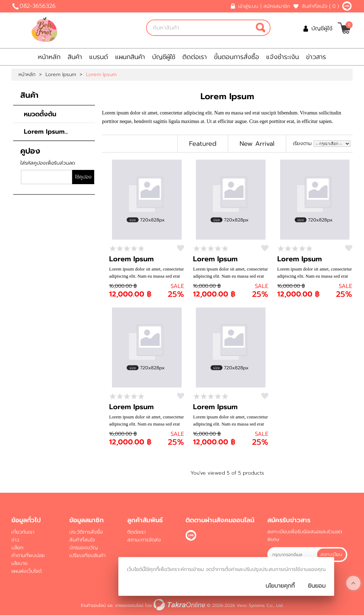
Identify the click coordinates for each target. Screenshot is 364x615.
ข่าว (15, 540)
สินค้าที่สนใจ (320, 6)
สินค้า (75, 57)
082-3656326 (38, 6)
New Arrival (257, 144)
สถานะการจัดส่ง (144, 540)
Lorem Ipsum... (46, 132)
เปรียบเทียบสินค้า (87, 555)
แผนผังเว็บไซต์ (26, 571)
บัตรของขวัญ (84, 548)
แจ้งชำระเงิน (283, 57)
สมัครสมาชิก (277, 6)
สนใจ (181, 248)
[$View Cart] (344, 28)
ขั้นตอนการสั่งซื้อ (237, 57)
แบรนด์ (99, 57)
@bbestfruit (347, 6)
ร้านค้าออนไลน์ (93, 605)
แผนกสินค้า (130, 57)
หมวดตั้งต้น (40, 114)
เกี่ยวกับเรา (23, 532)
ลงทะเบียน (331, 554)
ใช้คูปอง (83, 177)
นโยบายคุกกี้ (280, 586)
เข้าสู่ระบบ (248, 6)
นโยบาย (20, 563)
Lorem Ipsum (61, 75)
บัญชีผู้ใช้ (322, 28)
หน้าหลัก (49, 57)
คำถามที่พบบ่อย (28, 555)
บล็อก (17, 548)
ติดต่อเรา (195, 57)
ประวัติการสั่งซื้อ (86, 532)
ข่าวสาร (316, 57)
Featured (203, 144)
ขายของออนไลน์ (129, 605)
